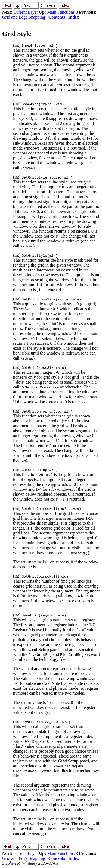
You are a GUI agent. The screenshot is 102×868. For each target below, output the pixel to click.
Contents (57, 17)
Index (74, 17)
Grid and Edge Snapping (24, 17)
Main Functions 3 (62, 12)
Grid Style (17, 34)
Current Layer (26, 12)
